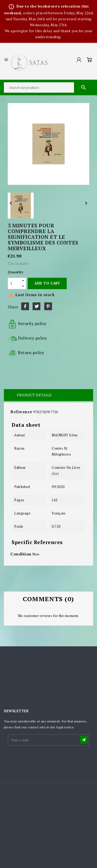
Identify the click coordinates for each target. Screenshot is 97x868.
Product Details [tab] (34, 395)
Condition (21, 554)
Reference (21, 412)
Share (25, 306)
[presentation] (48, 759)
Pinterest (48, 306)
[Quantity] (14, 283)
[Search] (48, 87)
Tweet (36, 306)
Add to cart (47, 283)
